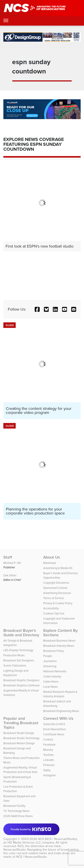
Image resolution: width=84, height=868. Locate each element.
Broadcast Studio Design (19, 733)
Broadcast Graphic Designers (21, 680)
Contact (48, 739)
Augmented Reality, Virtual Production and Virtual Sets (20, 770)
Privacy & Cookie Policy (58, 603)
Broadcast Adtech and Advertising (57, 704)
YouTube (48, 755)
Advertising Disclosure (57, 593)
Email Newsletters (55, 729)
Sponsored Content (55, 588)
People (48, 656)
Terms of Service (54, 598)
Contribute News (54, 734)
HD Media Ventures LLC (24, 843)
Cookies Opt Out (54, 613)
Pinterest (49, 765)
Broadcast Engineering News (61, 711)
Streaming (50, 666)
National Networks (55, 671)
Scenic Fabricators (15, 666)
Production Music (14, 655)
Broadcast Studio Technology (21, 738)
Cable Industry (52, 676)
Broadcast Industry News (59, 646)
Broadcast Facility (14, 806)
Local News (51, 687)
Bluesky (48, 750)
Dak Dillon (10, 575)
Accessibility (51, 608)
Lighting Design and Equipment (16, 673)
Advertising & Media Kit (58, 568)
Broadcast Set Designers (19, 660)
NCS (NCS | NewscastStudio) (57, 839)
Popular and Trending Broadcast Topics (21, 723)
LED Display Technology (18, 650)
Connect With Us (58, 718)
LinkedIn (49, 760)
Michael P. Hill (12, 563)
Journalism (50, 661)
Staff (8, 557)
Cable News (51, 682)
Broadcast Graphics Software (22, 685)
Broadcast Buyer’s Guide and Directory (21, 633)
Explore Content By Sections (60, 633)
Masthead (50, 563)
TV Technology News (16, 811)
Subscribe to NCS (54, 724)
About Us (52, 557)
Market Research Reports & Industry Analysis (60, 694)
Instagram (50, 775)
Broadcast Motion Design (19, 743)
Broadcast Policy (54, 651)
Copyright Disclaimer (56, 583)
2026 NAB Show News (18, 816)
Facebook (49, 745)
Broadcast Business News (59, 641)
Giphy (47, 770)
